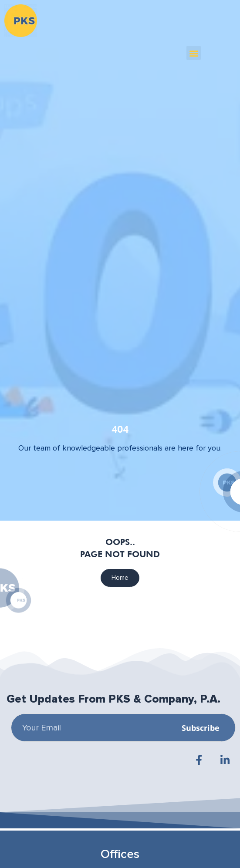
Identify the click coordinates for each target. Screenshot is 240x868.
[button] (194, 53)
